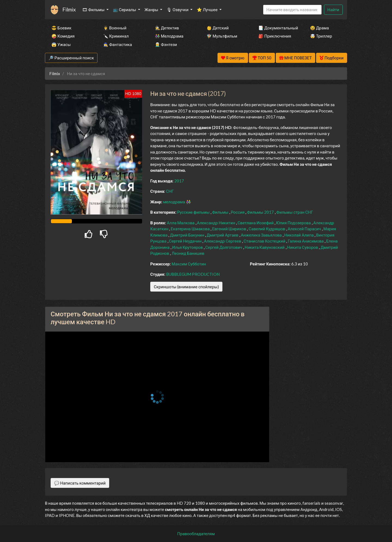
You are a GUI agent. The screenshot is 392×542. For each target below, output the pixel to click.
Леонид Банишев (188, 253)
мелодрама (174, 202)
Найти (333, 10)
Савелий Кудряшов (267, 229)
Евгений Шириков (229, 229)
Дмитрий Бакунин (187, 235)
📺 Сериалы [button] (125, 10)
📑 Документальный (277, 28)
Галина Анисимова (306, 241)
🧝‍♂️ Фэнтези (166, 44)
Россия (238, 212)
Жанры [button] (152, 10)
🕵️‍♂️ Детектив (167, 28)
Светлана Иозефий (256, 223)
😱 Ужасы (61, 44)
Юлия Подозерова (294, 223)
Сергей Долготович (224, 247)
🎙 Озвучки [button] (178, 10)
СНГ (170, 191)
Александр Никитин (217, 223)
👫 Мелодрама (169, 36)
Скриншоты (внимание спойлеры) (186, 287)
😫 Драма (319, 28)
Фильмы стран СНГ (295, 212)
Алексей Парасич (305, 229)
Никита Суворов (303, 247)
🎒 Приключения (275, 36)
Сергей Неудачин (186, 241)
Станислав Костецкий (265, 241)
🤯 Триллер (321, 36)
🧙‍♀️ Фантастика (118, 44)
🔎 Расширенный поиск (71, 58)
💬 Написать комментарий (80, 483)
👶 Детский (218, 28)
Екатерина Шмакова (191, 229)
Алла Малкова (181, 223)
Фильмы (221, 212)
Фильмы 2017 (261, 212)
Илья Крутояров (188, 247)
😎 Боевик (61, 28)
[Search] (292, 10)
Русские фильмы (194, 212)
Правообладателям (196, 534)
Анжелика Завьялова (262, 235)
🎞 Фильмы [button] (94, 10)
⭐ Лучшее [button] (208, 10)
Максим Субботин (189, 264)
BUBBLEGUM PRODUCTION (193, 274)
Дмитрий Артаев (223, 235)
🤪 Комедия (63, 36)
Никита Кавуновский (265, 247)
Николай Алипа (299, 235)
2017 (179, 181)
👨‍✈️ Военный (115, 28)
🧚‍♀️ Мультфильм (222, 36)
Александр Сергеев (223, 241)
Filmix (69, 9)
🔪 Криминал (116, 36)
